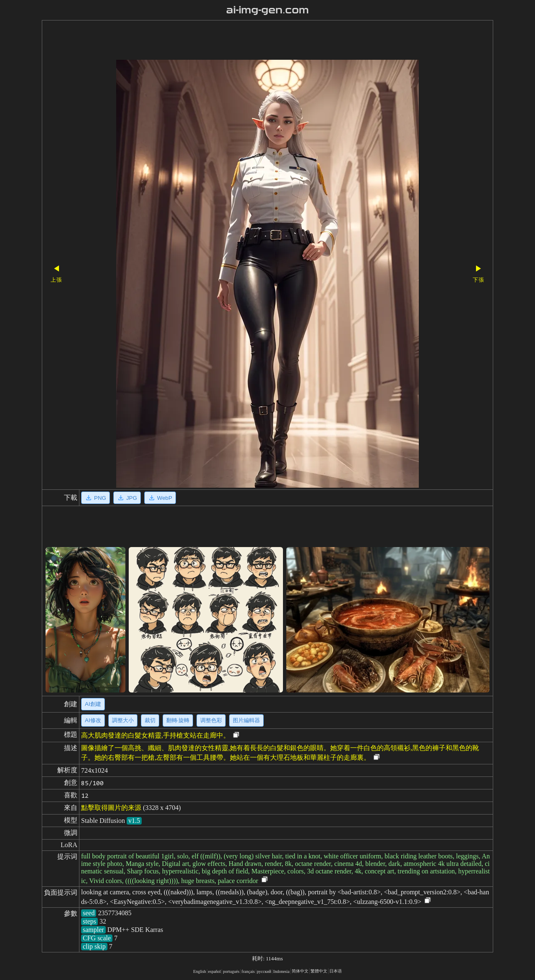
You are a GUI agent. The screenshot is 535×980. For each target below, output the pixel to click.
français (248, 971)
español (215, 971)
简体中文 (300, 971)
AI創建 (93, 704)
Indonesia (282, 971)
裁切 (150, 720)
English (200, 971)
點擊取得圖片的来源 (111, 808)
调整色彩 (211, 720)
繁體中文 (319, 971)
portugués (231, 971)
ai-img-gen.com (268, 10)
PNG (96, 498)
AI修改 (93, 720)
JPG (127, 498)
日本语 (336, 971)
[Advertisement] (253, 41)
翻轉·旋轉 (178, 720)
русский (264, 971)
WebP (160, 498)
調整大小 (123, 720)
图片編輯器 (246, 720)
